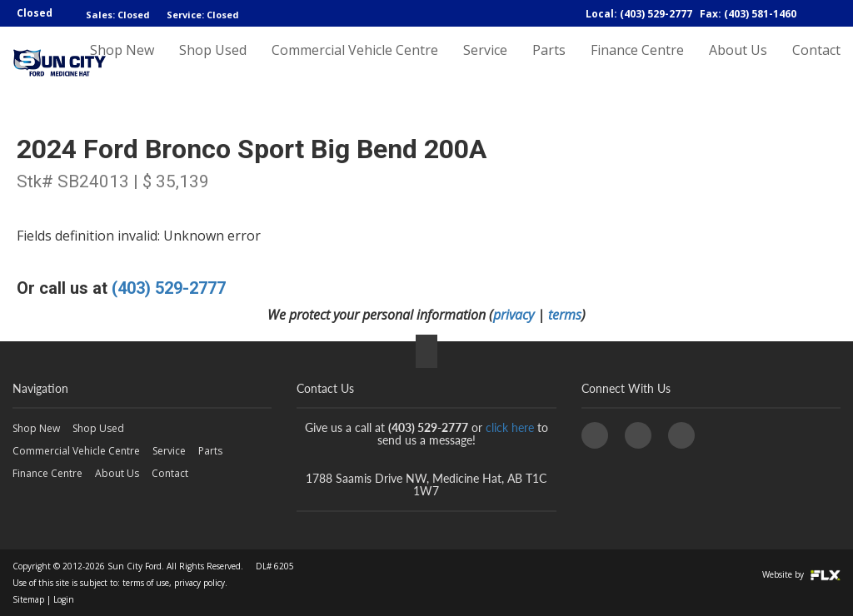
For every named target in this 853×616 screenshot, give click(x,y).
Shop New (122, 64)
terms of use (146, 583)
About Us (738, 64)
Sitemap (28, 599)
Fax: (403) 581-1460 (748, 14)
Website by (801, 574)
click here (510, 427)
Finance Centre (637, 64)
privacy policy (200, 583)
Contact (816, 64)
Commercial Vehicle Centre (355, 64)
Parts (549, 64)
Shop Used (213, 64)
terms (565, 315)
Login (64, 599)
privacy (514, 315)
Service (485, 64)
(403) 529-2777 (169, 288)
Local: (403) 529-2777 (639, 14)
